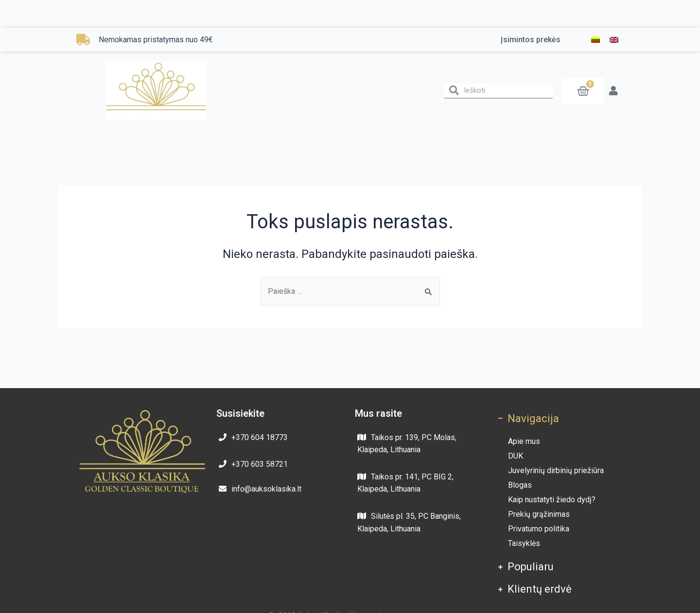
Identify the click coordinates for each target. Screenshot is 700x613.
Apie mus (524, 441)
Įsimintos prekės (531, 40)
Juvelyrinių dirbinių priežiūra (556, 470)
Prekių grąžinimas (539, 514)
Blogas (520, 485)
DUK (516, 456)
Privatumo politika (539, 529)
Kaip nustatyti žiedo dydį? (552, 500)
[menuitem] (595, 40)
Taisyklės (524, 543)
